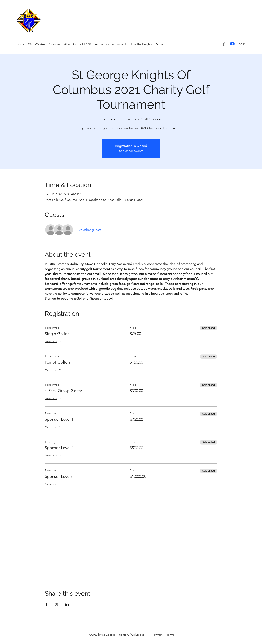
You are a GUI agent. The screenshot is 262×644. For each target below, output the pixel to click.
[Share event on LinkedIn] (67, 604)
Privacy (158, 635)
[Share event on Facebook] (47, 604)
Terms (171, 635)
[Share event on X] (57, 604)
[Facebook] (224, 44)
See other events (131, 151)
